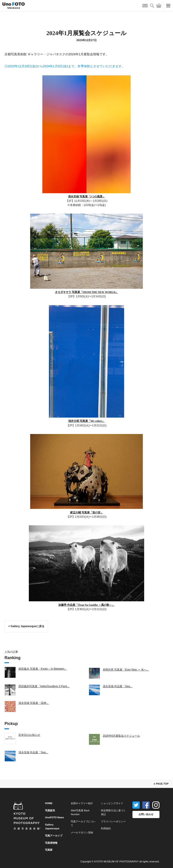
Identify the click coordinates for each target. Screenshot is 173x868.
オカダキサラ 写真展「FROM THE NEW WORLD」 (87, 292)
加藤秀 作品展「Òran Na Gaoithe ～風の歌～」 (87, 605)
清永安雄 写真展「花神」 (34, 703)
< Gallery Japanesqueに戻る (26, 626)
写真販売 (50, 810)
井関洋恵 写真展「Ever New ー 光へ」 (126, 670)
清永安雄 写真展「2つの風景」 (87, 197)
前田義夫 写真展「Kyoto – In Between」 (43, 669)
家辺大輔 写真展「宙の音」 (87, 512)
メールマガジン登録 (82, 832)
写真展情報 (51, 843)
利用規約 (106, 828)
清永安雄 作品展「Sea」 (118, 686)
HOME (49, 803)
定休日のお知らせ (29, 735)
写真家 (49, 850)
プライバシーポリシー (113, 821)
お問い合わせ (146, 814)
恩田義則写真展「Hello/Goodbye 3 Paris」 (44, 686)
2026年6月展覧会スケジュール (121, 736)
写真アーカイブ (54, 836)
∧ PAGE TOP (161, 784)
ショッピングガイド (112, 803)
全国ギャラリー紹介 (82, 803)
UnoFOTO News (55, 817)
